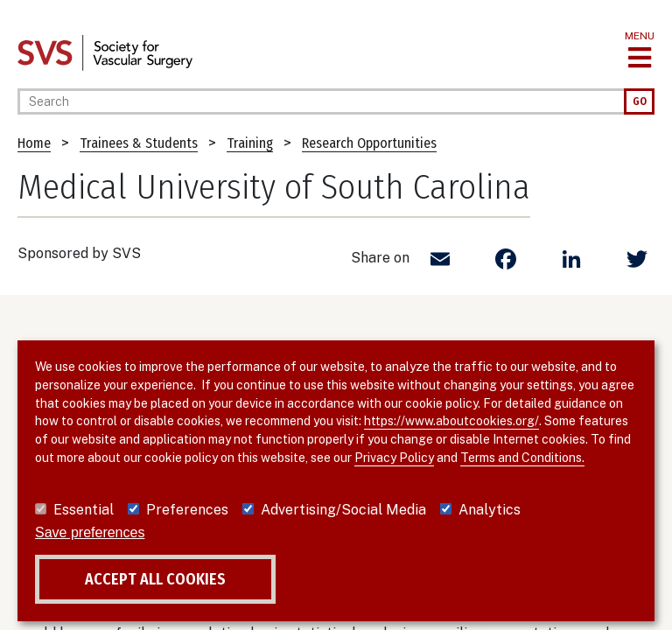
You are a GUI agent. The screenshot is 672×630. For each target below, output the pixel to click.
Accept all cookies (155, 579)
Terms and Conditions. (522, 458)
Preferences (187, 510)
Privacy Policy (394, 458)
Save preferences (90, 532)
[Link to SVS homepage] (105, 52)
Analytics (490, 510)
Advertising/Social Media (343, 510)
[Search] (321, 101)
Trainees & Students (139, 143)
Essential (84, 510)
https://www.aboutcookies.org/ (451, 421)
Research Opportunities (369, 143)
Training (250, 143)
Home (34, 143)
